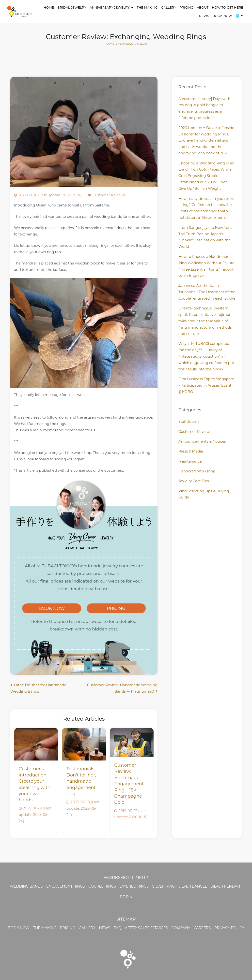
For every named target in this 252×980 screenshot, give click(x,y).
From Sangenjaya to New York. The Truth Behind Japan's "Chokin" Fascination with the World (205, 237)
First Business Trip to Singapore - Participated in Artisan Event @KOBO (206, 385)
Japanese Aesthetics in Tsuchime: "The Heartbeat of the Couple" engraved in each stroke (207, 292)
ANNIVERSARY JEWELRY (110, 7)
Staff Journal (189, 422)
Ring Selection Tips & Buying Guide (204, 494)
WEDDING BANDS (26, 886)
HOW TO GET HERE (228, 7)
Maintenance (190, 461)
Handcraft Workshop (197, 471)
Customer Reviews (133, 44)
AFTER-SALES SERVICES (147, 928)
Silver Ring (163, 886)
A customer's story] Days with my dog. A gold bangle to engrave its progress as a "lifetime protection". (204, 108)
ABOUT (203, 7)
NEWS (204, 16)
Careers (202, 928)
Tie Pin (126, 897)
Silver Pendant (226, 886)
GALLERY (169, 7)
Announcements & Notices (202, 441)
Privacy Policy (229, 928)
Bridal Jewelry (72, 7)
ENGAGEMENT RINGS (66, 886)
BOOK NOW (222, 16)
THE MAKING (147, 7)
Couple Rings (102, 886)
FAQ (118, 928)
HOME (49, 7)
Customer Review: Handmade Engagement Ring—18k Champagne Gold (129, 784)
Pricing (186, 7)
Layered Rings (134, 886)
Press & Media (191, 451)
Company (181, 928)
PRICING (116, 608)
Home (110, 44)
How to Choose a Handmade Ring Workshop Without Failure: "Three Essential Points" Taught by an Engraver (207, 266)
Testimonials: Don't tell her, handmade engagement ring (81, 781)
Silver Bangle (193, 886)
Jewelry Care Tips (194, 481)
